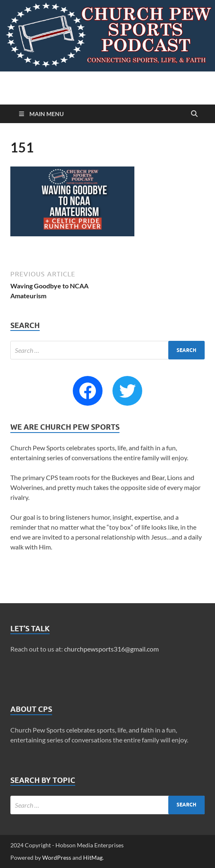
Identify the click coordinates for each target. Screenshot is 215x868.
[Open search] (194, 114)
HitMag (93, 857)
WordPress (57, 857)
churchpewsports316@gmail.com (111, 649)
